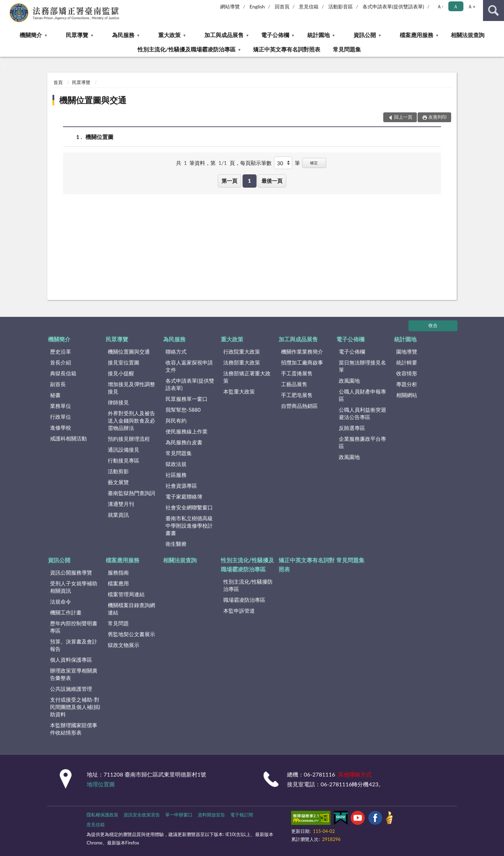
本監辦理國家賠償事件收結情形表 (74, 729)
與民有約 (176, 420)
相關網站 (407, 395)
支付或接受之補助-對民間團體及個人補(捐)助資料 (75, 707)
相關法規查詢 (468, 35)
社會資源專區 (181, 486)
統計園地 (318, 35)
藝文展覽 (118, 482)
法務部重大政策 (242, 362)
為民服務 (123, 35)
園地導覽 (407, 352)
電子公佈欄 (275, 35)
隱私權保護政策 (102, 815)
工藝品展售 (294, 384)
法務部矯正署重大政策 (247, 377)
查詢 (493, 11)
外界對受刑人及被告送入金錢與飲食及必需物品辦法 (131, 420)
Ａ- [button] (440, 6)
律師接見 (118, 402)
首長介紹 (61, 362)
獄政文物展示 (124, 645)
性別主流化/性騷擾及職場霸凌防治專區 (186, 49)
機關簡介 (31, 35)
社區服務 (176, 475)
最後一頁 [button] (272, 181)
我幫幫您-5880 (183, 410)
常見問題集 (347, 49)
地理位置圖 (101, 784)
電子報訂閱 (242, 815)
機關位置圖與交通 (93, 100)
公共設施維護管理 (71, 689)
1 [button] (249, 181)
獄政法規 (176, 464)
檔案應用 (118, 583)
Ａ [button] (456, 6)
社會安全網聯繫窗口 (189, 507)
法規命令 (61, 601)
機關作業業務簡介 (302, 352)
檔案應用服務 (416, 35)
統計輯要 (407, 362)
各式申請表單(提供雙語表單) (393, 6)
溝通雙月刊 (121, 504)
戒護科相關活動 (68, 438)
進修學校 (61, 427)
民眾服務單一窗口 (187, 399)
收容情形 (407, 373)
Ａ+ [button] (471, 6)
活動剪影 (118, 471)
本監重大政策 (239, 391)
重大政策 (169, 35)
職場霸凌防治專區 (244, 600)
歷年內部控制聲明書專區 (74, 627)
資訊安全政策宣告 (142, 815)
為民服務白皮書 (184, 442)
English (257, 6)
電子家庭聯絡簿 (184, 496)
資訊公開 (365, 35)
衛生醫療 (176, 544)
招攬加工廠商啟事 (302, 362)
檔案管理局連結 (126, 594)
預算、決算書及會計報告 (74, 645)
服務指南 (118, 572)
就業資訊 (118, 515)
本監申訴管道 (239, 611)
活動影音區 (341, 6)
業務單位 (61, 406)
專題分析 (407, 384)
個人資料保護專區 (71, 660)
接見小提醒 (121, 373)
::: (6, 5)
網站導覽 (230, 6)
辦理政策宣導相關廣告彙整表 (74, 674)
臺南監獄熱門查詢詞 (131, 493)
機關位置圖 (99, 137)
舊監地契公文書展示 (131, 634)
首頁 (58, 82)
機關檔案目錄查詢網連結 (131, 609)
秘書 (55, 395)
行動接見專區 (124, 460)
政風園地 (349, 381)
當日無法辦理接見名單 (362, 366)
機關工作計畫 (66, 612)
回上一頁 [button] (403, 117)
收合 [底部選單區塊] (433, 325)
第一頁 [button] (229, 181)
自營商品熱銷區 (299, 406)
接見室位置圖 (124, 362)
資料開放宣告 (211, 815)
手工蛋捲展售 (297, 373)
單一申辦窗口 (179, 815)
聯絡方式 (176, 352)
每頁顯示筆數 (256, 163)
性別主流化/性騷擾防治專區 (248, 585)
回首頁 (282, 6)
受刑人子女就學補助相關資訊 (74, 587)
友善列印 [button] (437, 117)
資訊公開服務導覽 (71, 572)
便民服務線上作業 (187, 431)
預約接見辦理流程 (129, 439)
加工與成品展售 (224, 35)
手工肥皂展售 (297, 395)
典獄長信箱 (63, 373)
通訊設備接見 (124, 450)
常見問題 (118, 623)
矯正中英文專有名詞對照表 (287, 49)
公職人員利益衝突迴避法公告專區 (362, 413)
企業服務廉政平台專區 (362, 442)
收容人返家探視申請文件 (189, 366)
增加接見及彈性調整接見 (131, 388)
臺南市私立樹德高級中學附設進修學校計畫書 (189, 526)
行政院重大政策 (242, 352)
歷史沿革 (61, 352)
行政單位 (61, 417)
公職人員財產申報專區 (362, 395)
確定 (314, 163)
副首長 (58, 384)
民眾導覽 (77, 35)
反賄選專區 (352, 428)
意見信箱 (309, 6)
